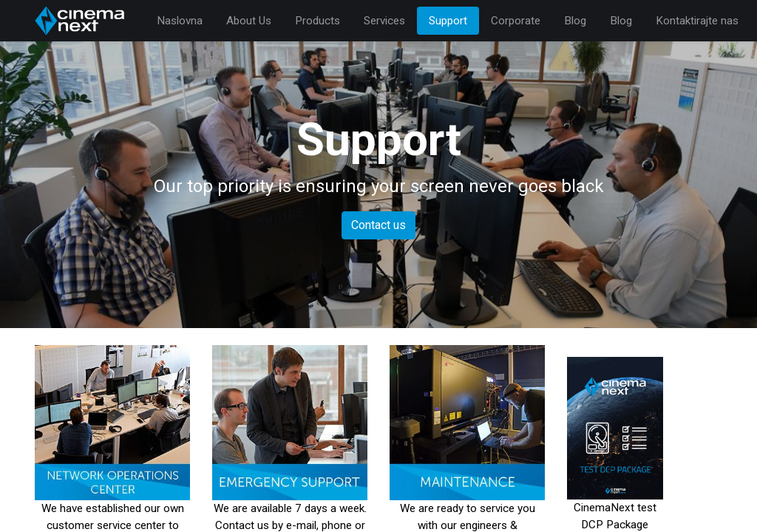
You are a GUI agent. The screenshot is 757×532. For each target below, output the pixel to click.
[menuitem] (180, 21)
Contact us (378, 225)
